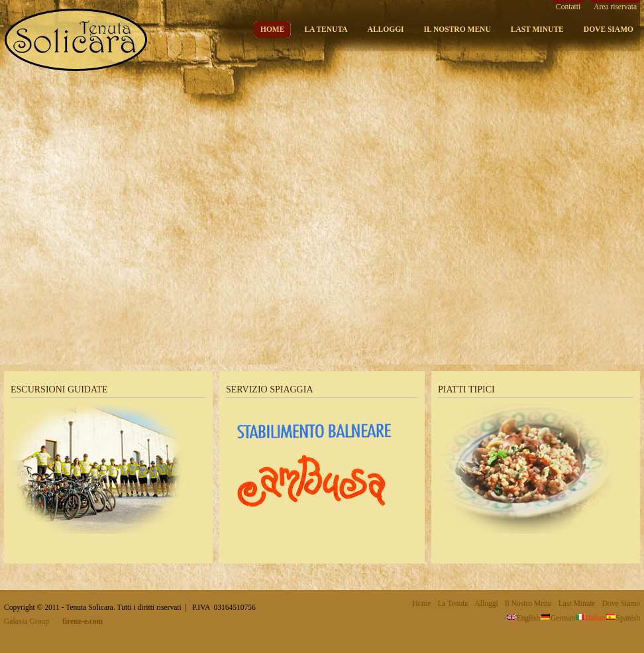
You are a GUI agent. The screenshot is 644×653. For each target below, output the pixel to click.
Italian (590, 618)
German (558, 618)
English (523, 618)
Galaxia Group (27, 621)
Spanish (623, 618)
